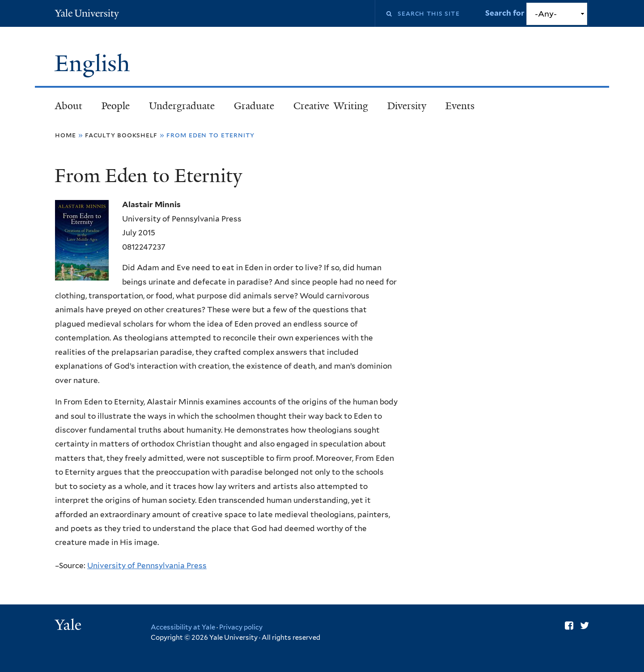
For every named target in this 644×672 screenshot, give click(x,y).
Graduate (254, 106)
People (116, 106)
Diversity (407, 106)
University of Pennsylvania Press (147, 566)
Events (460, 106)
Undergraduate (182, 106)
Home (66, 135)
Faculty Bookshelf (121, 135)
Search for (506, 13)
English (95, 64)
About (69, 106)
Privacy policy (241, 627)
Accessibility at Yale (183, 627)
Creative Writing (331, 106)
